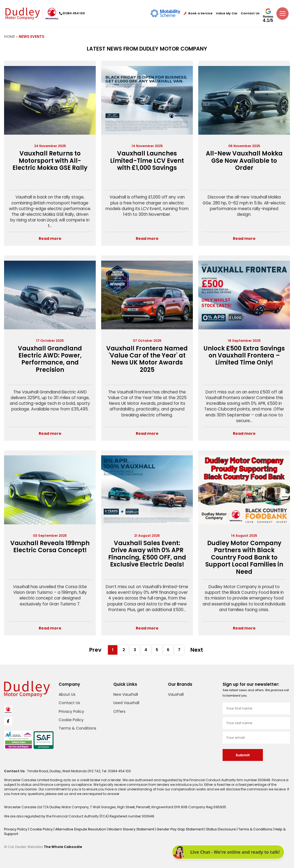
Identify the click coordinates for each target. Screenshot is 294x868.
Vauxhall (176, 694)
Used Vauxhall (126, 703)
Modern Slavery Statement (127, 828)
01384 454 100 (73, 13)
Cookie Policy (71, 719)
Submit (243, 755)
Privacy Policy (71, 711)
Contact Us (250, 13)
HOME (9, 37)
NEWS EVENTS (31, 37)
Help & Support (277, 828)
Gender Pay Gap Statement (174, 828)
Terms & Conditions (77, 728)
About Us (67, 694)
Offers (119, 711)
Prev (96, 650)
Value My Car (227, 13)
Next (198, 650)
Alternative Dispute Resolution (78, 828)
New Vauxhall (126, 694)
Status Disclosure (213, 828)
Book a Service (198, 13)
